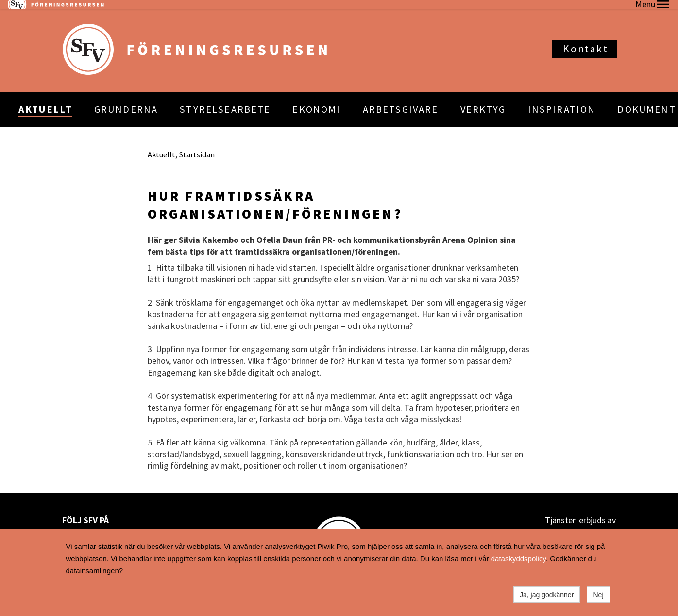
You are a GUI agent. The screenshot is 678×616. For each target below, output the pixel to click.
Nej (598, 595)
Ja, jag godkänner (547, 595)
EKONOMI (316, 101)
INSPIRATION (562, 101)
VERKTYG (483, 101)
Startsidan (197, 145)
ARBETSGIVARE (401, 101)
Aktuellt (161, 145)
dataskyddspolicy (518, 558)
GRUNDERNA (126, 101)
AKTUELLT (45, 101)
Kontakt (585, 40)
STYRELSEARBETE (225, 101)
